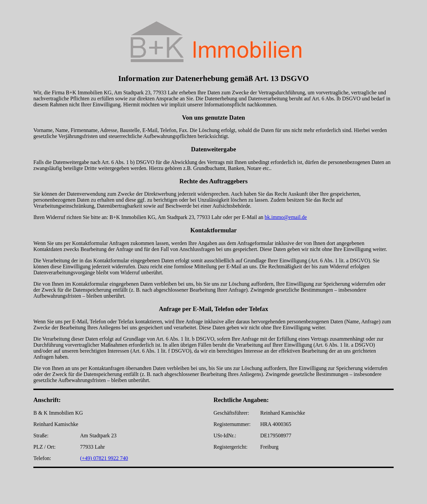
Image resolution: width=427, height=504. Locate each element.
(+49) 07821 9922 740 (104, 458)
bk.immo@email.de (286, 217)
